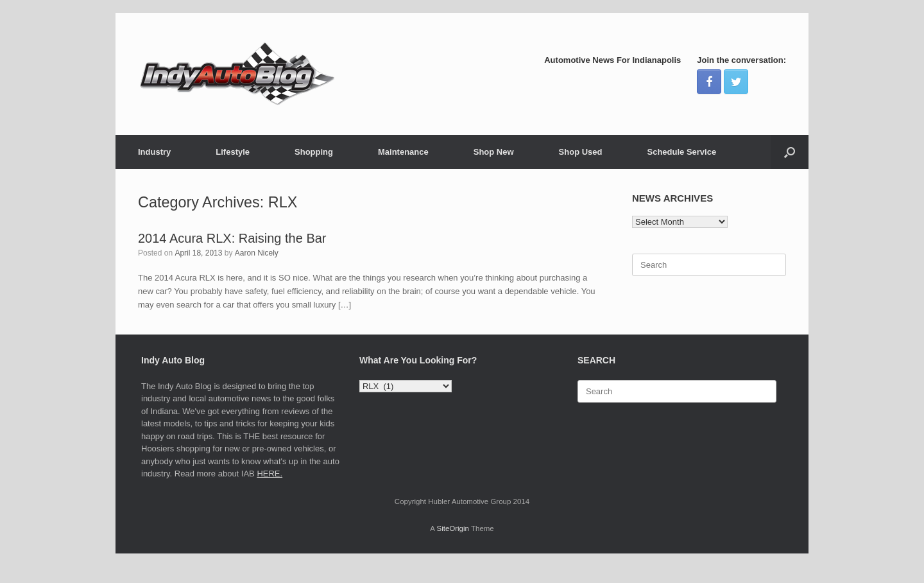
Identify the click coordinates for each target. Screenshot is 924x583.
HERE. (269, 474)
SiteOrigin (453, 528)
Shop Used (581, 152)
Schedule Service (681, 152)
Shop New (494, 152)
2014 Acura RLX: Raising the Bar (232, 238)
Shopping (314, 152)
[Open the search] (790, 152)
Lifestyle (233, 152)
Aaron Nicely (257, 253)
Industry (154, 152)
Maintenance (403, 152)
